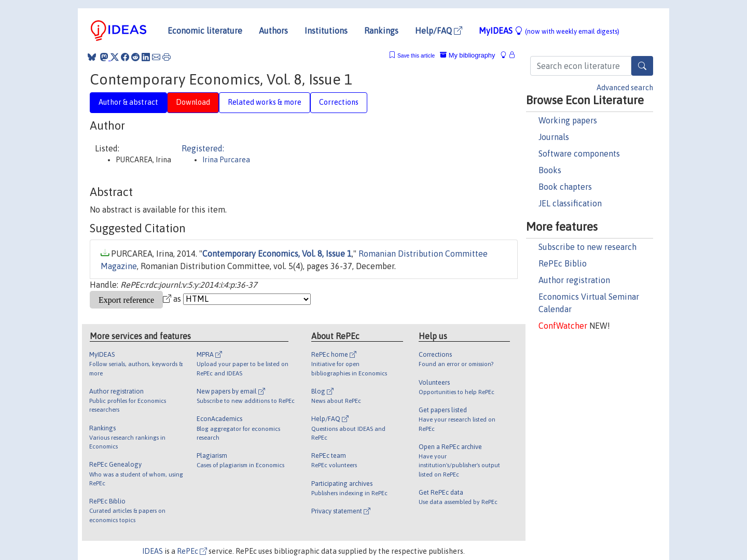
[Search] (642, 66)
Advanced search (625, 88)
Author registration (574, 280)
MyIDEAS (549, 31)
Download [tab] (193, 102)
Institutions (326, 31)
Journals (554, 137)
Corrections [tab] (339, 102)
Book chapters (565, 187)
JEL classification (570, 203)
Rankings (381, 31)
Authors (273, 31)
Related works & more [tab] (265, 102)
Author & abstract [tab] (128, 102)
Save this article (416, 56)
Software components (579, 153)
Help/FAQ (439, 31)
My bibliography (467, 55)
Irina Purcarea (226, 160)
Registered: (203, 148)
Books (550, 170)
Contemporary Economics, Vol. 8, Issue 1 (277, 254)
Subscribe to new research (587, 247)
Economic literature (205, 31)
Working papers (568, 120)
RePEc (192, 551)
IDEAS (153, 551)
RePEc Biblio (563, 263)
